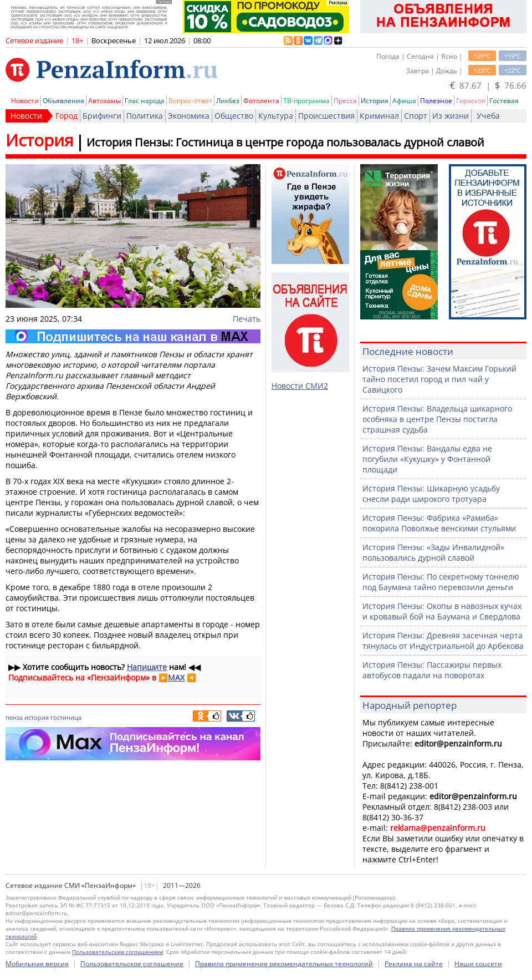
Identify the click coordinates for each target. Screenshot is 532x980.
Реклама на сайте (414, 964)
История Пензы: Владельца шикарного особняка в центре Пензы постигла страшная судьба (437, 419)
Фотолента (261, 101)
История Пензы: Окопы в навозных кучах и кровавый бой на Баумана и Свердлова (442, 611)
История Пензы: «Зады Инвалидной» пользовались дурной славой (433, 552)
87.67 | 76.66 (488, 85)
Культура (276, 116)
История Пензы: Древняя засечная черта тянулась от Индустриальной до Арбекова (443, 641)
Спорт (416, 116)
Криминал (379, 116)
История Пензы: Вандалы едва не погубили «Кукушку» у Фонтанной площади (427, 459)
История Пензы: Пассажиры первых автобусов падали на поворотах (432, 670)
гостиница (66, 717)
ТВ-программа (306, 101)
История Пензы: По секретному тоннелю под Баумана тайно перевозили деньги (441, 582)
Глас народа (145, 101)
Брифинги (102, 116)
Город (66, 116)
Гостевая (504, 101)
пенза (14, 717)
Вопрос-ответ (190, 101)
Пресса (345, 101)
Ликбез (228, 101)
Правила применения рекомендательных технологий (284, 964)
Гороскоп (471, 101)
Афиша (404, 101)
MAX (176, 677)
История (375, 101)
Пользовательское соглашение (132, 964)
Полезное (436, 101)
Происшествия (326, 116)
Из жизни (451, 116)
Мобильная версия (37, 964)
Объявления (63, 101)
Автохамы (104, 101)
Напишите (147, 667)
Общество (234, 116)
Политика (145, 116)
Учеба (488, 116)
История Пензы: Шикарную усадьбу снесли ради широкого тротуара (431, 494)
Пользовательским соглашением (117, 952)
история (37, 717)
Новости (25, 101)
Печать (247, 319)
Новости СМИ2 (300, 386)
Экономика (189, 116)
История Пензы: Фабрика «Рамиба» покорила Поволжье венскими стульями (439, 523)
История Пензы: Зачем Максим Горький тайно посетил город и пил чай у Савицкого (439, 379)
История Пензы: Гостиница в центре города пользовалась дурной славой (285, 142)
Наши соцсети (478, 964)
